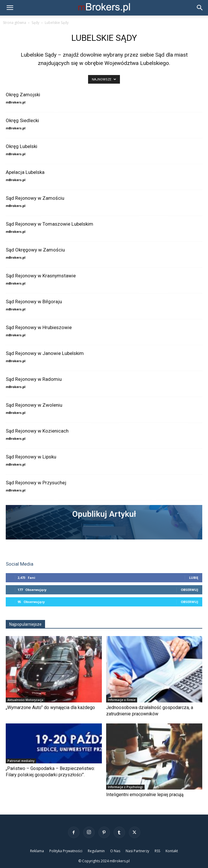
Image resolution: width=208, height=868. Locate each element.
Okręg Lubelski (22, 146)
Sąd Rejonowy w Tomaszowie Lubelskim (49, 224)
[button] (10, 8)
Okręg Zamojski (23, 95)
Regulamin (96, 851)
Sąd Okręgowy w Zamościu (35, 250)
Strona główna (14, 23)
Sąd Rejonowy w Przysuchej (36, 483)
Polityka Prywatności (66, 851)
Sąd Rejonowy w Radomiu (34, 379)
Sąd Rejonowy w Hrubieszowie (39, 327)
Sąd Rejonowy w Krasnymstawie (41, 276)
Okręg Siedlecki (22, 120)
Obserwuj (189, 590)
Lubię (194, 578)
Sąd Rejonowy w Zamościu (35, 198)
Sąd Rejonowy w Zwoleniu (34, 405)
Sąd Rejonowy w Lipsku (31, 457)
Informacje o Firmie (122, 700)
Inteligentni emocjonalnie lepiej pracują (145, 795)
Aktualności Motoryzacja (25, 700)
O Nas (115, 851)
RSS (157, 851)
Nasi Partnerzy (137, 851)
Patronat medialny (21, 761)
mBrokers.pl (16, 102)
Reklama (37, 851)
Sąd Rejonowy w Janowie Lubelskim (45, 353)
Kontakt (172, 851)
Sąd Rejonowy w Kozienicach (37, 431)
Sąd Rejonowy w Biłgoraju (34, 302)
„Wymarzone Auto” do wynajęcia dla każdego (50, 707)
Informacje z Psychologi (125, 787)
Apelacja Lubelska (25, 172)
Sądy (35, 23)
